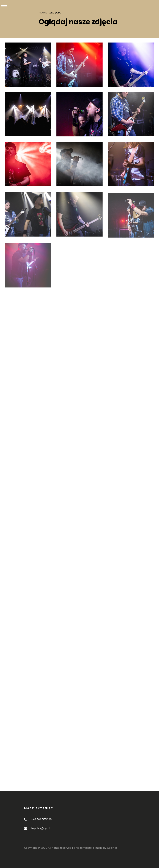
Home (43, 13)
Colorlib (112, 848)
